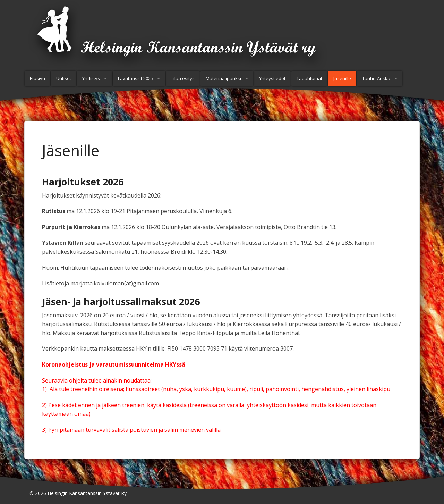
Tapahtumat (309, 78)
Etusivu (37, 78)
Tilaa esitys (183, 78)
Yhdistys (91, 78)
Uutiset (64, 78)
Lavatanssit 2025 (135, 78)
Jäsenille (342, 78)
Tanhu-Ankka (376, 78)
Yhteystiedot (272, 78)
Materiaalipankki (223, 78)
